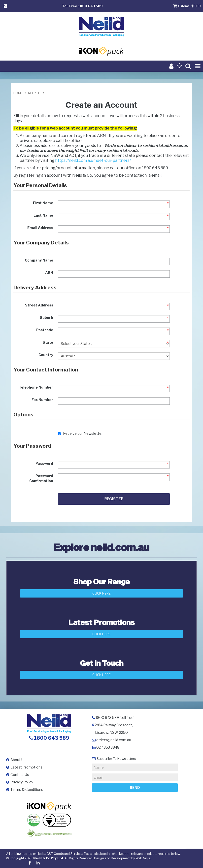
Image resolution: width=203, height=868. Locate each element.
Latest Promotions (26, 767)
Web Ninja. (143, 858)
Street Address (39, 305)
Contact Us (20, 775)
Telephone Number (36, 387)
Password (44, 463)
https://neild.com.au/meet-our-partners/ (93, 160)
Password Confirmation (41, 478)
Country (46, 355)
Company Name (39, 260)
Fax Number (42, 400)
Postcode (45, 330)
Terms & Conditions (27, 789)
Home (18, 93)
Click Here (101, 593)
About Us (18, 760)
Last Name (43, 215)
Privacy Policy (22, 782)
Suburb (47, 317)
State (48, 342)
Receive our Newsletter (80, 433)
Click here (101, 675)
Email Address (40, 228)
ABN (49, 273)
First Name (43, 203)
